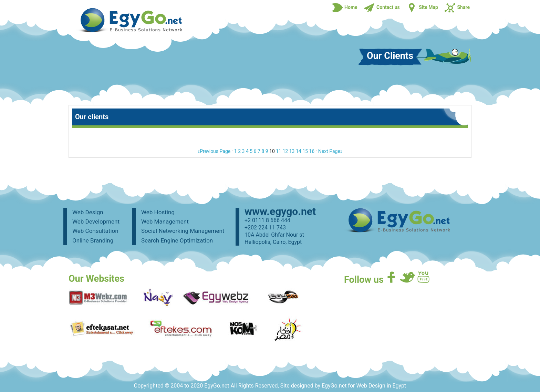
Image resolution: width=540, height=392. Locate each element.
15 (305, 151)
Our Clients (390, 56)
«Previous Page (214, 151)
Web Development (96, 221)
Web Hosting (158, 212)
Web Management (165, 221)
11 (279, 151)
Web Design (88, 212)
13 (292, 151)
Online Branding (93, 240)
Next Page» (330, 151)
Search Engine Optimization (177, 240)
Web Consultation (95, 231)
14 (299, 151)
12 (285, 151)
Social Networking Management (183, 231)
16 (312, 151)
